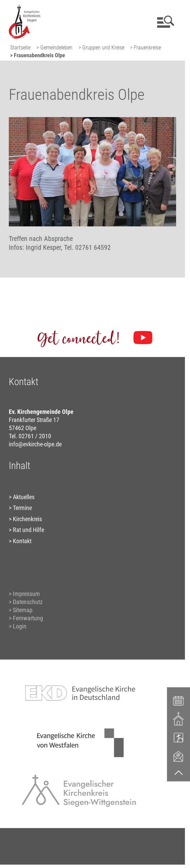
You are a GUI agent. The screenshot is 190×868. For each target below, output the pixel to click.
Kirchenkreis (27, 519)
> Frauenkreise (145, 48)
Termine (22, 508)
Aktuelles (24, 497)
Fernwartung (28, 618)
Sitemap (23, 610)
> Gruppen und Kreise (101, 48)
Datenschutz (28, 602)
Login (20, 626)
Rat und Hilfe (28, 530)
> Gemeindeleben (55, 48)
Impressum (26, 594)
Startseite (20, 48)
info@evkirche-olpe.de (35, 444)
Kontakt (22, 541)
